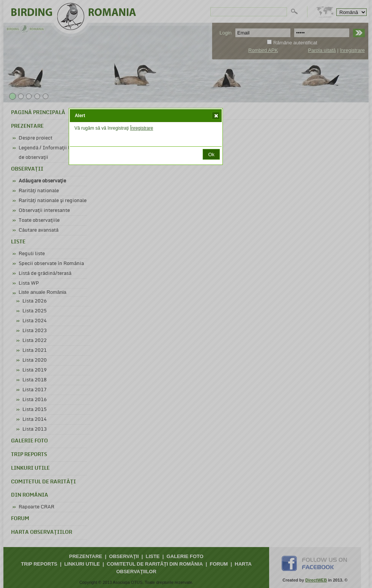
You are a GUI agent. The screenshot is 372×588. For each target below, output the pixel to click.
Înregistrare (142, 128)
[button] (216, 116)
